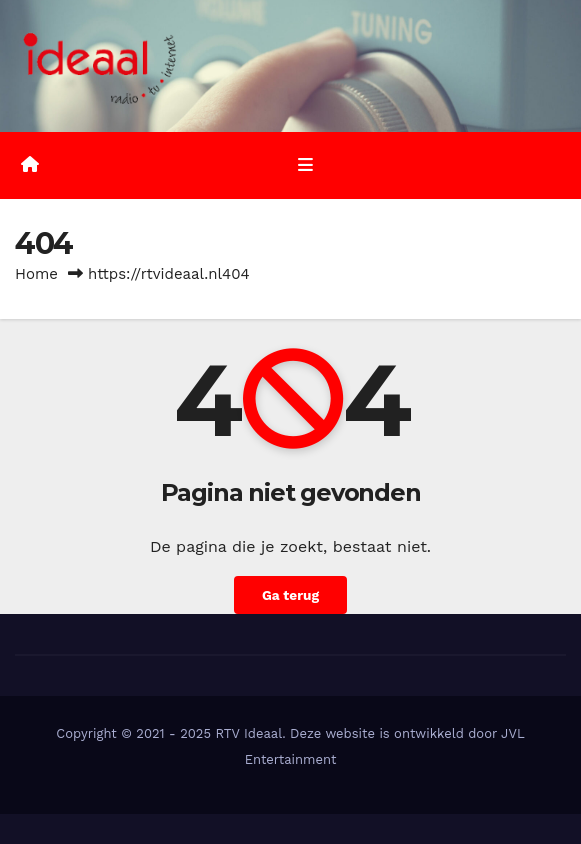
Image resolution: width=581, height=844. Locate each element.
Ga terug (290, 595)
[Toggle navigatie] (305, 166)
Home (36, 274)
